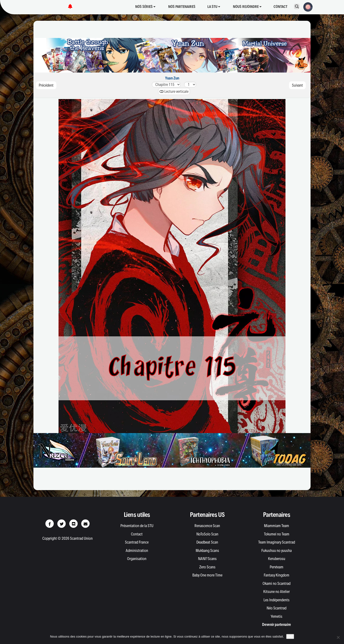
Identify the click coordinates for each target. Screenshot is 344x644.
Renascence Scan (207, 526)
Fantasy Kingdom (277, 575)
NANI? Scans (207, 559)
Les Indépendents (277, 600)
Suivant (297, 85)
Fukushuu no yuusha (277, 550)
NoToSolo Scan (207, 534)
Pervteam (277, 567)
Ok (290, 636)
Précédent (46, 85)
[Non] (338, 637)
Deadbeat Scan (207, 542)
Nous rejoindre (247, 7)
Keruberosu (277, 559)
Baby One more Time (207, 575)
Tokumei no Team (277, 534)
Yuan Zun (172, 78)
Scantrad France (137, 542)
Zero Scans (207, 567)
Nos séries (145, 7)
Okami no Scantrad (277, 583)
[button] (306, 6)
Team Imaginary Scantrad (277, 542)
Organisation (137, 559)
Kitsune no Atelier (277, 592)
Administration (137, 550)
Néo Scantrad (277, 608)
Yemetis (277, 616)
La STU (214, 7)
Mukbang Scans (207, 550)
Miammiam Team (277, 526)
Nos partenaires (182, 7)
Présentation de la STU (137, 526)
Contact (280, 7)
